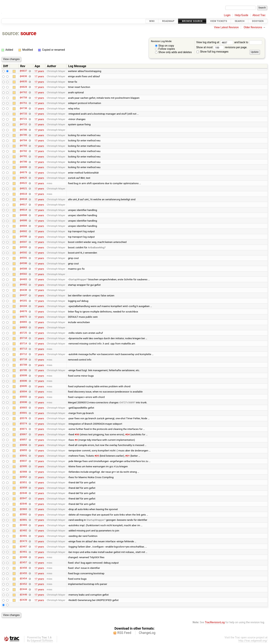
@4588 (23, 269)
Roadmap (168, 21)
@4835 (23, 82)
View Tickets (219, 21)
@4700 (23, 162)
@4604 (23, 226)
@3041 (23, 456)
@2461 (23, 552)
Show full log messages (212, 52)
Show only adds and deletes (173, 52)
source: (11, 33)
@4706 (23, 130)
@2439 (23, 600)
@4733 (23, 114)
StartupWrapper (78, 279)
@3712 (23, 354)
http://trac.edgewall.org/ (253, 641)
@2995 (23, 466)
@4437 (23, 295)
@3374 (23, 424)
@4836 (23, 76)
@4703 (23, 146)
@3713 (23, 349)
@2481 (23, 536)
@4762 (23, 92)
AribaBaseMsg (96, 247)
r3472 (122, 402)
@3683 (23, 408)
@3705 (23, 370)
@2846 (23, 504)
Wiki (152, 21)
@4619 (23, 194)
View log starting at (215, 42)
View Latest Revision (226, 27)
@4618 (23, 199)
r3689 (131, 402)
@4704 (23, 140)
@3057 (23, 440)
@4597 (23, 242)
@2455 (23, 573)
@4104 (23, 306)
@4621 (23, 188)
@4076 (23, 312)
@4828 (23, 87)
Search (239, 21)
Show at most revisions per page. (222, 47)
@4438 (23, 290)
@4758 (23, 98)
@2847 (23, 499)
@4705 (23, 135)
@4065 (23, 322)
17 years (39, 71)
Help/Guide (242, 15)
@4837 (23, 71)
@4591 (23, 258)
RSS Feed (124, 633)
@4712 (23, 124)
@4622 (23, 183)
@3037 (23, 461)
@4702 (23, 151)
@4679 (23, 173)
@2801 (23, 520)
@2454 (23, 579)
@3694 (23, 392)
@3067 (23, 434)
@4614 (23, 210)
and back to (248, 42)
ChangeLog (147, 633)
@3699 (23, 376)
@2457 (23, 563)
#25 (97, 456)
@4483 (23, 279)
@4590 (23, 263)
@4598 (23, 237)
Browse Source (192, 21)
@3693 (23, 397)
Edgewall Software (42, 641)
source (28, 33)
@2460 (23, 557)
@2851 (23, 482)
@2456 (23, 568)
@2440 (23, 595)
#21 (127, 456)
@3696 (23, 381)
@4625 (23, 178)
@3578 (23, 418)
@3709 (23, 365)
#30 (77, 434)
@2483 (23, 525)
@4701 (23, 157)
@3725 (23, 333)
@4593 (23, 247)
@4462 (23, 285)
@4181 (23, 301)
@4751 (23, 103)
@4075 (23, 317)
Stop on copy (165, 46)
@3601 (23, 413)
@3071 (23, 429)
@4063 (23, 327)
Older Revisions (253, 27)
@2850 (23, 488)
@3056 (23, 445)
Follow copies (165, 49)
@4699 (23, 167)
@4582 (23, 274)
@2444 (23, 589)
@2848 (23, 493)
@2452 (23, 584)
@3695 (23, 386)
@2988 (23, 472)
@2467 (23, 547)
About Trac (259, 15)
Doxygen (258, 21)
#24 (128, 434)
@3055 (23, 450)
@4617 (23, 205)
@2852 (23, 477)
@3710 (23, 360)
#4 (76, 440)
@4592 (23, 253)
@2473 (23, 541)
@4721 (23, 119)
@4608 (23, 215)
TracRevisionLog (215, 622)
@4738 (23, 108)
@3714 (23, 344)
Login (227, 15)
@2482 (23, 530)
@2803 (23, 509)
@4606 (23, 221)
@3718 (23, 338)
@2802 (23, 515)
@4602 (23, 231)
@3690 (23, 402)
